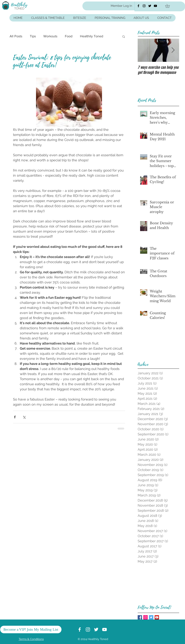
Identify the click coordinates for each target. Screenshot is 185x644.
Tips (33, 36)
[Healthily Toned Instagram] (144, 6)
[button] (169, 6)
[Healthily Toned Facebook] (138, 6)
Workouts (50, 36)
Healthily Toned (92, 36)
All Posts (16, 36)
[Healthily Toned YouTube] (155, 6)
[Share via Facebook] (15, 417)
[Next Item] (173, 50)
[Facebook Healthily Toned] (140, 617)
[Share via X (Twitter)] (24, 417)
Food (69, 36)
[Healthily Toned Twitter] (150, 6)
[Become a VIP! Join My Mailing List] (31, 629)
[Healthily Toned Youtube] (157, 617)
